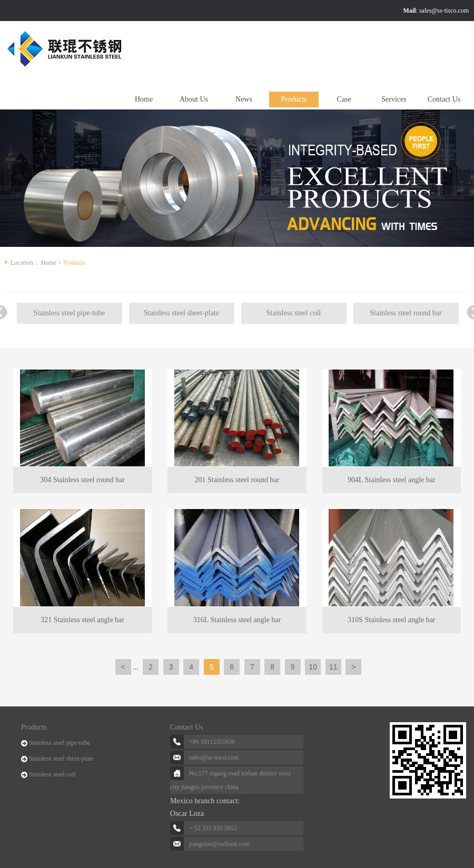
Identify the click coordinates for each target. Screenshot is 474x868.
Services (394, 99)
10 (313, 667)
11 (333, 667)
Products (294, 99)
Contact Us (444, 99)
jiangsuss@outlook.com (219, 844)
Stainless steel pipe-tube (69, 313)
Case (344, 99)
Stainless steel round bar (406, 313)
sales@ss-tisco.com (444, 11)
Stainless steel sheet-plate (181, 313)
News (244, 99)
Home (144, 99)
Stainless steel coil (294, 313)
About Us (194, 99)
